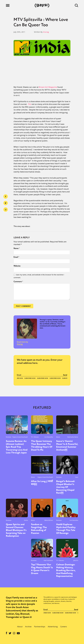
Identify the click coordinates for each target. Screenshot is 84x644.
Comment (18, 282)
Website (17, 266)
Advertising (53, 627)
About (20, 627)
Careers (64, 627)
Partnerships (40, 627)
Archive (28, 627)
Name (17, 248)
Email (16, 257)
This (29, 104)
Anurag (46, 32)
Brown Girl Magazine (48, 87)
